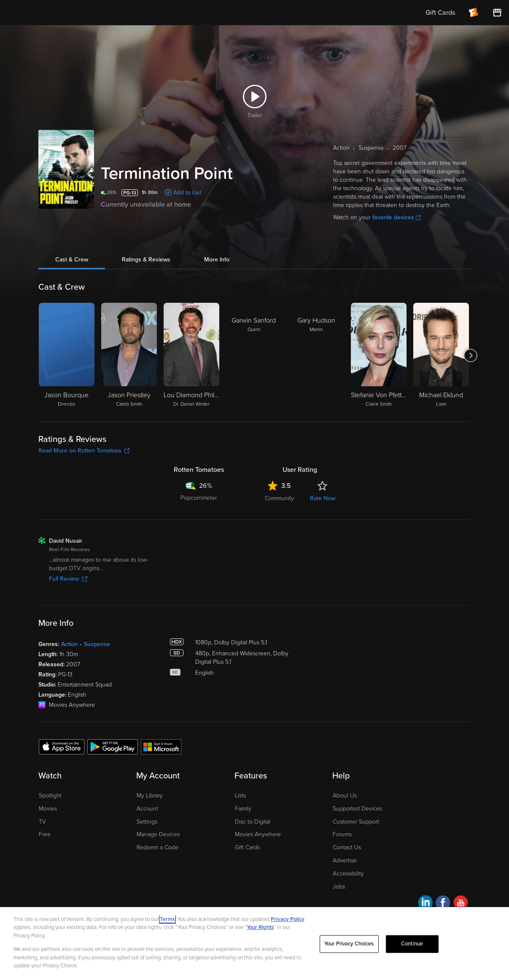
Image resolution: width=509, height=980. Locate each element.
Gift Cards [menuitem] (440, 13)
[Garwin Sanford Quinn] (254, 355)
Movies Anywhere (258, 834)
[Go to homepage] (58, 13)
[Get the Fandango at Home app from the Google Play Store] (113, 746)
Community (279, 498)
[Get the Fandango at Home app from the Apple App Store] (62, 746)
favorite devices (397, 217)
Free (45, 834)
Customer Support (356, 822)
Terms (167, 919)
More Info (217, 260)
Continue (412, 944)
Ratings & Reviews (146, 260)
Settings (147, 822)
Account (147, 809)
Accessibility (348, 874)
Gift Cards (247, 847)
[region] (254, 944)
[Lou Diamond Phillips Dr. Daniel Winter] (191, 355)
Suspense (97, 644)
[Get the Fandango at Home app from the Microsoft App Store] (161, 746)
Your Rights (260, 927)
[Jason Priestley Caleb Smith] (129, 355)
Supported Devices (357, 809)
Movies (48, 809)
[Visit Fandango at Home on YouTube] (461, 904)
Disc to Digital (253, 822)
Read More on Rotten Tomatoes (84, 451)
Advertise (345, 860)
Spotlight (50, 796)
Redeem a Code (158, 847)
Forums (342, 834)
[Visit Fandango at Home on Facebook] (443, 904)
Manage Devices (158, 834)
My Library (150, 796)
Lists (240, 796)
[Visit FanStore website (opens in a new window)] (497, 13)
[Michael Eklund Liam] (441, 355)
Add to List (187, 192)
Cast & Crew (72, 260)
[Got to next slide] (470, 355)
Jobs (339, 887)
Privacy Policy (288, 919)
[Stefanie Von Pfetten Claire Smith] (379, 355)
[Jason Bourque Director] (67, 355)
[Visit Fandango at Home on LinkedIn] (425, 904)
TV (42, 822)
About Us (345, 796)
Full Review (68, 579)
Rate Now (323, 498)
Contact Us (347, 847)
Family (243, 809)
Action (69, 644)
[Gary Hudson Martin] (316, 355)
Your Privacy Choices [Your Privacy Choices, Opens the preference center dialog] (349, 944)
